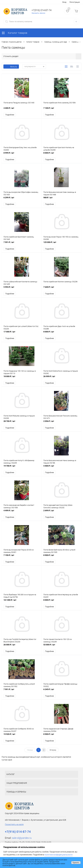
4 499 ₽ (22, 514)
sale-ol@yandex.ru (22, 841)
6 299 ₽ (22, 200)
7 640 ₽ (62, 290)
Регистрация (75, 2)
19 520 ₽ (22, 739)
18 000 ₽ (22, 379)
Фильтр (11, 67)
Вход (64, 2)
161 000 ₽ (22, 604)
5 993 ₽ (22, 290)
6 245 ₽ (62, 694)
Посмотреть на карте (14, 828)
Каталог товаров (14, 33)
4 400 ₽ (22, 110)
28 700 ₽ (22, 424)
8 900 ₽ (62, 559)
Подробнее (10, 115)
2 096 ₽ (62, 424)
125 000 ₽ (62, 245)
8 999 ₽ (22, 155)
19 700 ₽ (22, 469)
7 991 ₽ (22, 245)
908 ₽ (62, 200)
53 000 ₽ (62, 649)
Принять (76, 863)
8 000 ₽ (62, 155)
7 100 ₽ (62, 110)
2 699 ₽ (62, 514)
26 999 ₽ (62, 379)
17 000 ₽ (22, 334)
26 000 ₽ (22, 649)
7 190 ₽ (22, 559)
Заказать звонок (38, 13)
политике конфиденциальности (59, 855)
